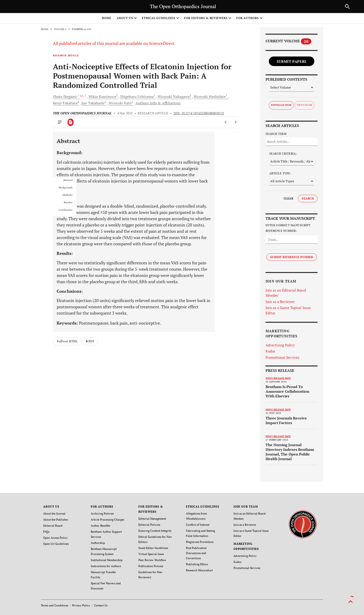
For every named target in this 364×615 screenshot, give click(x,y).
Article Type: (280, 173)
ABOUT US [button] (125, 18)
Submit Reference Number (292, 257)
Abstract (68, 180)
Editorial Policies (149, 525)
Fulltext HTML (67, 341)
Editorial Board (53, 526)
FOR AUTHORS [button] (248, 18)
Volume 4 (60, 29)
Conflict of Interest (198, 525)
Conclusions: (66, 210)
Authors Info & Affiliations (158, 103)
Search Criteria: (283, 154)
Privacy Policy (81, 605)
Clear (288, 198)
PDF (90, 341)
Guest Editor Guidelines (153, 548)
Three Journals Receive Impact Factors (286, 420)
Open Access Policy (55, 538)
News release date (278, 378)
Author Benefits (100, 526)
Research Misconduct (199, 570)
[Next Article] (236, 122)
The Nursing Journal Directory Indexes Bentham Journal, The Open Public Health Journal (290, 452)
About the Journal (54, 514)
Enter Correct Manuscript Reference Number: (288, 228)
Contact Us (101, 605)
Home (107, 18)
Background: (66, 188)
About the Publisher (56, 520)
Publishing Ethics (197, 564)
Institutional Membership (107, 560)
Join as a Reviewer (280, 302)
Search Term (276, 134)
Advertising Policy (280, 345)
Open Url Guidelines (56, 544)
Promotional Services (283, 357)
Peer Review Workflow (152, 560)
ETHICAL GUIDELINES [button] (159, 18)
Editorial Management (152, 519)
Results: (68, 203)
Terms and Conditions (55, 605)
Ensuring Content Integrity (155, 531)
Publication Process (151, 566)
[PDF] (71, 122)
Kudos (270, 351)
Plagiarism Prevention (200, 542)
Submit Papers (292, 61)
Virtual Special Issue (151, 554)
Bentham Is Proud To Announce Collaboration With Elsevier (287, 391)
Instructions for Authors (106, 566)
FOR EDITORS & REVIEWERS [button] (206, 18)
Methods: (68, 195)
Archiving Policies (102, 514)
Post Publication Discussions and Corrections (196, 553)
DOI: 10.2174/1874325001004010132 (199, 113)
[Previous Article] (226, 122)
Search (308, 198)
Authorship (98, 543)
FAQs (46, 532)
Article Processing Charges (107, 520)
